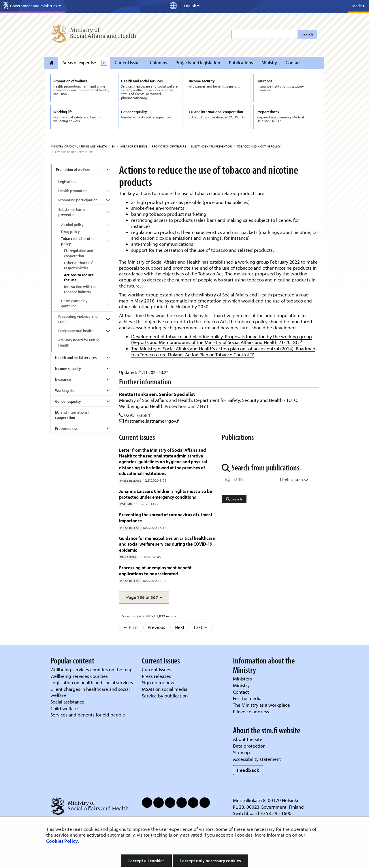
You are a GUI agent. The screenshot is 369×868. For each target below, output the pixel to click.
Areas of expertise (79, 63)
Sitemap (241, 752)
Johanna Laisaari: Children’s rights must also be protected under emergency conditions (165, 494)
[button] (144, 597)
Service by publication (165, 696)
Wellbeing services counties (79, 676)
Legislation (67, 181)
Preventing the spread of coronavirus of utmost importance (166, 517)
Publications (241, 63)
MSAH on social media (165, 689)
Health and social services (76, 358)
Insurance (63, 379)
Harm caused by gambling (74, 303)
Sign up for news (159, 682)
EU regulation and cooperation (79, 253)
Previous (156, 627)
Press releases (156, 676)
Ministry (269, 63)
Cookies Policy (62, 841)
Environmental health (76, 331)
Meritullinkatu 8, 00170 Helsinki (266, 800)
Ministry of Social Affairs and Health (79, 146)
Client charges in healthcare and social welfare (90, 692)
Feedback (248, 770)
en (113, 146)
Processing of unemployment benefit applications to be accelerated (155, 570)
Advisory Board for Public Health (79, 343)
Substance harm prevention (211, 146)
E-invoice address (251, 711)
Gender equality (68, 401)
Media (358, 6)
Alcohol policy (72, 225)
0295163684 (137, 415)
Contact (293, 63)
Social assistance (67, 702)
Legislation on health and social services (92, 682)
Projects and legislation (198, 63)
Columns (158, 63)
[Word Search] (244, 479)
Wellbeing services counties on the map (92, 669)
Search (307, 34)
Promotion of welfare (169, 146)
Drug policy (70, 232)
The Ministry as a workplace (261, 705)
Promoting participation (78, 200)
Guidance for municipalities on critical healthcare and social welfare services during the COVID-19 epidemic (167, 544)
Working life (65, 390)
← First (131, 627)
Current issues (128, 63)
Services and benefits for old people (88, 715)
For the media (247, 698)
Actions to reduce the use (79, 277)
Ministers (242, 679)
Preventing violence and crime (78, 319)
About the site (248, 739)
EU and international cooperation (72, 415)
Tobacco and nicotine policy (258, 146)
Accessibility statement (257, 759)
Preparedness (66, 428)
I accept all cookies (146, 861)
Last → (201, 627)
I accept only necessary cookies (211, 861)
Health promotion (73, 191)
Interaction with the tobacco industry (80, 289)
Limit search (294, 480)
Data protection (249, 746)
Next (180, 627)
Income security (68, 368)
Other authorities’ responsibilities (78, 265)
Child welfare (64, 708)
